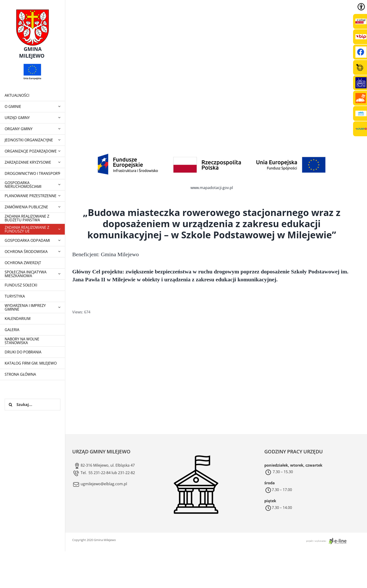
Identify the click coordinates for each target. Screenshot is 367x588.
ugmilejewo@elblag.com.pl (100, 484)
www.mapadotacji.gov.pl (212, 188)
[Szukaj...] (33, 405)
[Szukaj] (10, 405)
